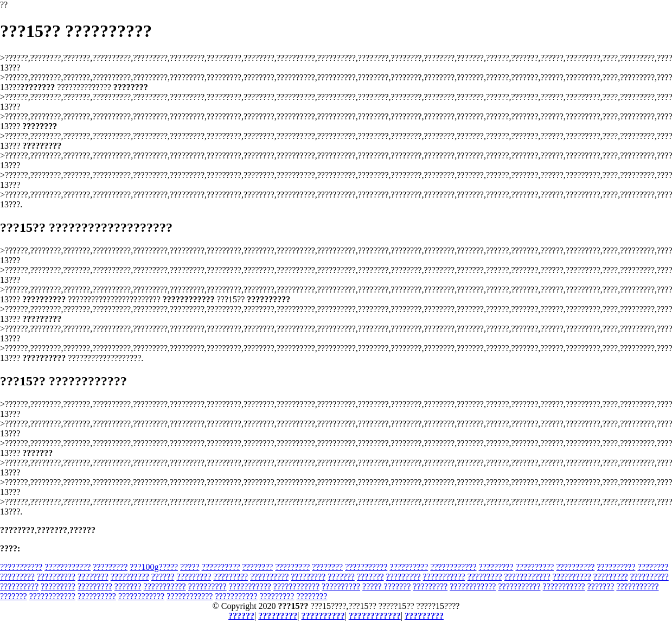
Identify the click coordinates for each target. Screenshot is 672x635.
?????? (163, 577)
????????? (110, 567)
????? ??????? (386, 586)
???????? (258, 567)
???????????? (68, 567)
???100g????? (154, 567)
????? (190, 567)
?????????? (221, 567)
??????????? (21, 567)
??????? (341, 577)
